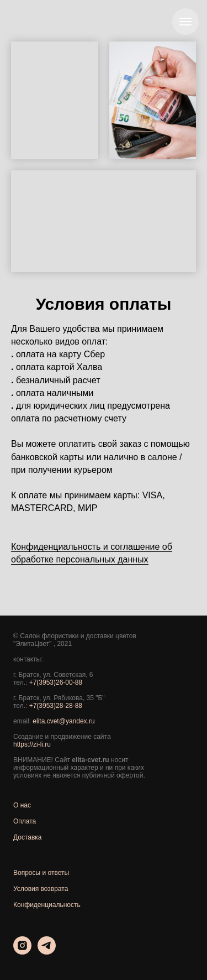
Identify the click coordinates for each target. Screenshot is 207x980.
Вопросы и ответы (41, 873)
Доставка (28, 837)
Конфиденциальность (47, 905)
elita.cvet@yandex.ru (63, 721)
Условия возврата (41, 889)
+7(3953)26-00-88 (56, 682)
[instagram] (22, 952)
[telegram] (47, 952)
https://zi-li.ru (32, 744)
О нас (22, 805)
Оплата (25, 821)
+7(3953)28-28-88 (56, 706)
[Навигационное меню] (185, 22)
